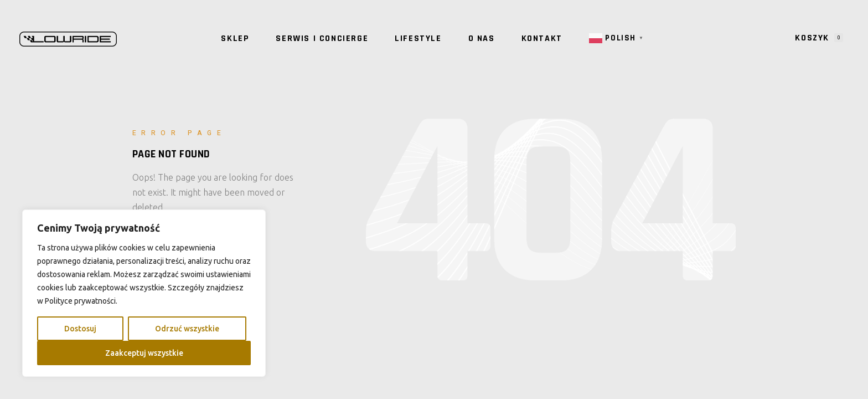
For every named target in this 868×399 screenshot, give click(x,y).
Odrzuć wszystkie (187, 329)
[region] (144, 293)
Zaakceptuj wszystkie (144, 353)
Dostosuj (80, 329)
